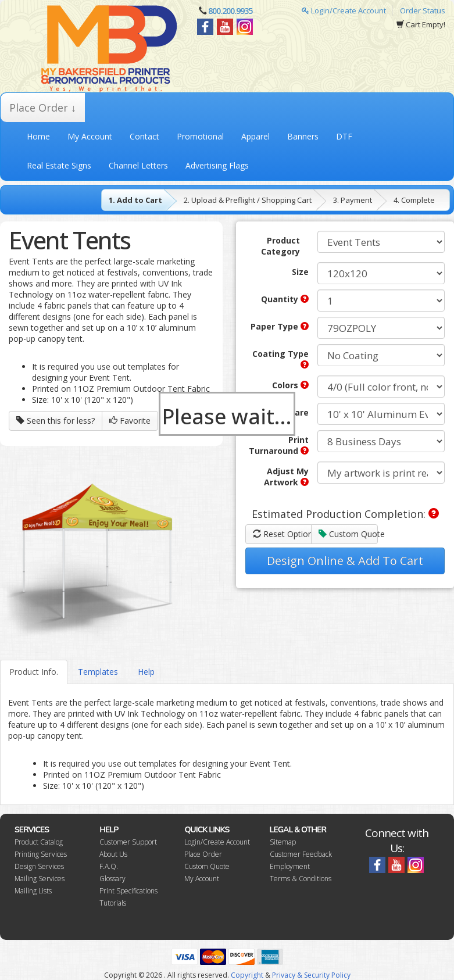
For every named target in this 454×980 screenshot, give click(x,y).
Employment (290, 866)
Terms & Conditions (301, 879)
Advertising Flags (217, 165)
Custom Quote (348, 534)
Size (300, 272)
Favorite (130, 421)
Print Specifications (128, 891)
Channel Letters (138, 165)
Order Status (423, 10)
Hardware (288, 412)
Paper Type (280, 326)
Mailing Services (40, 879)
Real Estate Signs (59, 165)
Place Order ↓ (43, 108)
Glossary (112, 879)
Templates (98, 672)
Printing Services (41, 854)
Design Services (39, 866)
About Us (113, 854)
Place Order (203, 854)
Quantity (285, 299)
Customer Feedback (301, 854)
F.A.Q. (109, 866)
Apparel (255, 136)
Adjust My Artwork (286, 477)
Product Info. (34, 672)
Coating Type (280, 358)
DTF (344, 136)
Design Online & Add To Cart (345, 561)
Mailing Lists (33, 891)
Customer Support (128, 842)
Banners (303, 136)
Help (146, 672)
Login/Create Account (344, 10)
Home (38, 136)
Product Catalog (39, 842)
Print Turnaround (279, 445)
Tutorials (113, 903)
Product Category (280, 246)
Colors (290, 385)
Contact (144, 136)
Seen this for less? (56, 421)
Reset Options (283, 534)
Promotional (200, 136)
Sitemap (283, 842)
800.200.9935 (230, 11)
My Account (90, 136)
